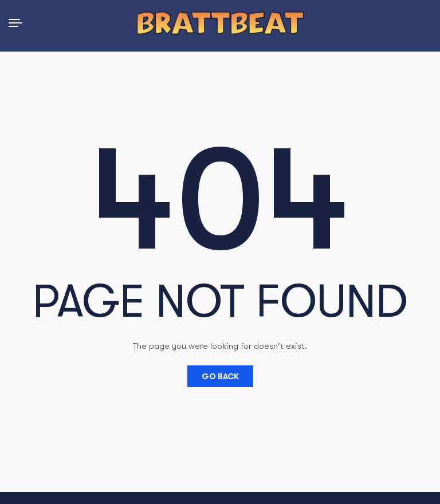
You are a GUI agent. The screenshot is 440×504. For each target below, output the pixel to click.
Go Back (220, 376)
